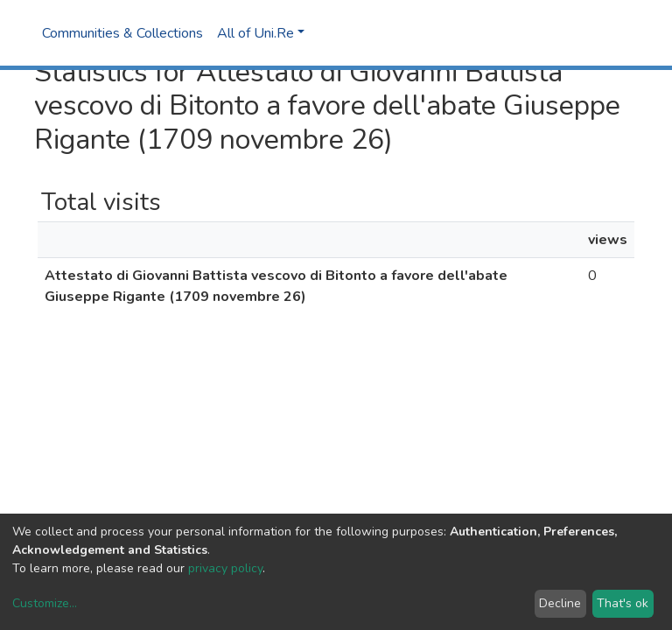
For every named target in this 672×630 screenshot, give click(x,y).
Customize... (45, 603)
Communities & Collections (122, 33)
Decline (560, 603)
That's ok (623, 603)
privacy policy (225, 568)
